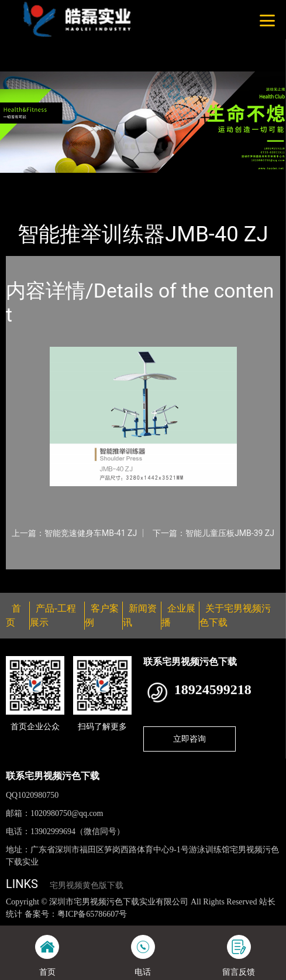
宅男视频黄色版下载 (87, 885)
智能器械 (128, 180)
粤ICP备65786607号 (92, 914)
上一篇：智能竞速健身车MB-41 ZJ (74, 533)
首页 (25, 180)
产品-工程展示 (73, 180)
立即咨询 (189, 739)
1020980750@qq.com (67, 813)
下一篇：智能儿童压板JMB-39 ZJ (213, 533)
